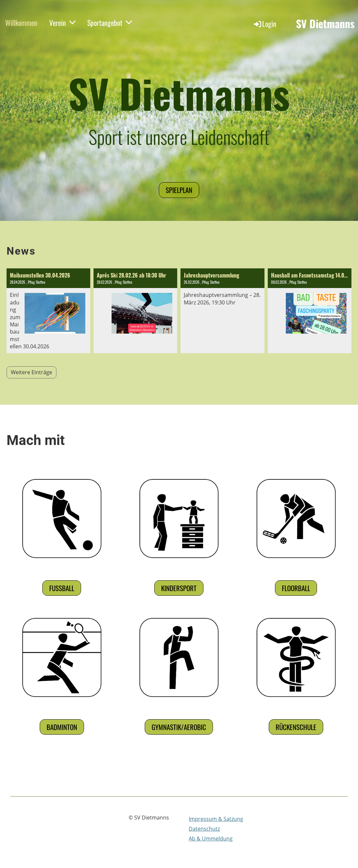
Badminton (62, 727)
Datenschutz (204, 829)
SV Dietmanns (325, 24)
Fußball (62, 588)
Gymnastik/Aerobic (179, 727)
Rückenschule (296, 727)
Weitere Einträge (32, 372)
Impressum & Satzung (216, 819)
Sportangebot (110, 23)
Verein (62, 23)
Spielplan (179, 190)
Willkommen (21, 23)
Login (265, 24)
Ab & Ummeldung (211, 839)
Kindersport (179, 588)
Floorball (296, 588)
